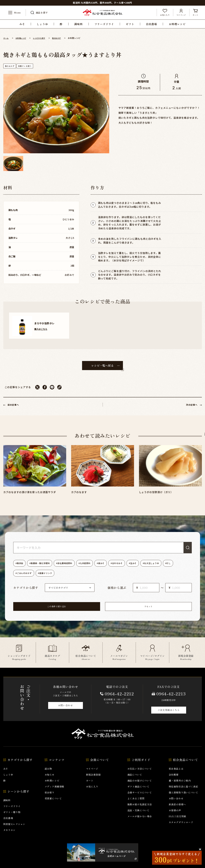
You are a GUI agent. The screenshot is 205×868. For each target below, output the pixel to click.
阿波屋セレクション (14, 830)
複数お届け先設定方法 (140, 810)
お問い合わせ (65, 711)
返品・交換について (138, 816)
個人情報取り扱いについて (183, 798)
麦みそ (116, 567)
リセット (124, 611)
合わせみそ (136, 567)
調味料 (7, 806)
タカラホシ (9, 836)
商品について (135, 781)
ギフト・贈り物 (12, 818)
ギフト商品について (138, 792)
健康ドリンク (65, 577)
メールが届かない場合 (140, 822)
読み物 (48, 775)
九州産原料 (97, 567)
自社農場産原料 (74, 567)
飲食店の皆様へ (177, 810)
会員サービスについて (140, 798)
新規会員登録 (93, 781)
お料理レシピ (52, 786)
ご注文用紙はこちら (169, 716)
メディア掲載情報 (55, 792)
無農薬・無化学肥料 (45, 567)
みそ (6, 775)
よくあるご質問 (136, 804)
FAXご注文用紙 (178, 822)
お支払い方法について (140, 775)
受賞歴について (53, 804)
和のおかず (11, 66)
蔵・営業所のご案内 (180, 786)
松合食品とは (176, 775)
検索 (186, 552)
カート (90, 786)
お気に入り (92, 792)
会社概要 (174, 781)
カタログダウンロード (181, 828)
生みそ (155, 567)
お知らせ (50, 781)
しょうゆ (8, 781)
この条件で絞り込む (81, 611)
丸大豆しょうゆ (176, 567)
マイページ (92, 775)
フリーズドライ (12, 812)
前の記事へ (15, 409)
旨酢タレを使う (28, 66)
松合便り (50, 798)
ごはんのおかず (41, 577)
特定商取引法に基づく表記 (183, 792)
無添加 (22, 567)
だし (20, 577)
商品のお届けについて (140, 786)
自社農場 (8, 824)
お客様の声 (175, 816)
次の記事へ (190, 409)
